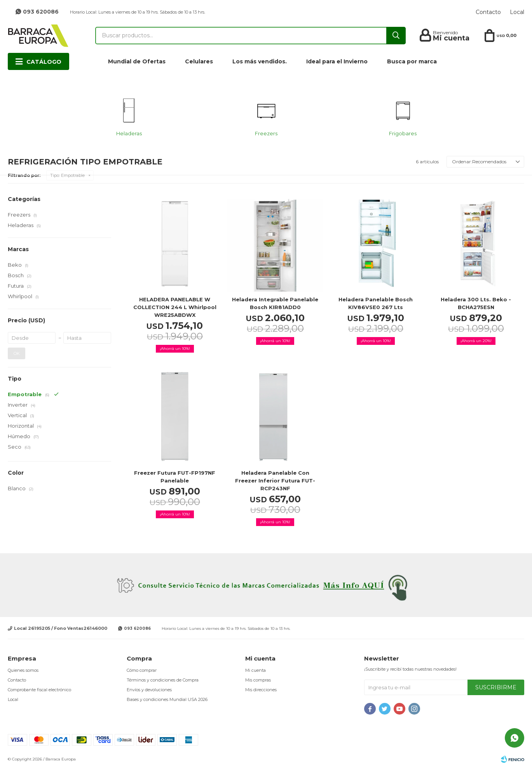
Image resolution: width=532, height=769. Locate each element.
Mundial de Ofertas (137, 61)
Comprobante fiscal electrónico (39, 690)
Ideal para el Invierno (337, 61)
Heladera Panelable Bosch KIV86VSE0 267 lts (376, 303)
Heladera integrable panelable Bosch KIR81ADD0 (275, 303)
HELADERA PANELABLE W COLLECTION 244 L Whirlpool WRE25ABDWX (175, 307)
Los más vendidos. (260, 61)
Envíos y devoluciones (149, 690)
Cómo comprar (142, 670)
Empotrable (67, 175)
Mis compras (258, 680)
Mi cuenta (256, 670)
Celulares (199, 61)
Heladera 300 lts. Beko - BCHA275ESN (476, 303)
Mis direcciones (261, 690)
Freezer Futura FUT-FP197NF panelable (175, 477)
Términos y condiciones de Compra (163, 680)
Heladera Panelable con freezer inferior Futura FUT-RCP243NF (275, 481)
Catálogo (44, 62)
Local (517, 12)
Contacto (488, 12)
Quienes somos (23, 670)
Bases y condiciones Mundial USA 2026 (167, 699)
